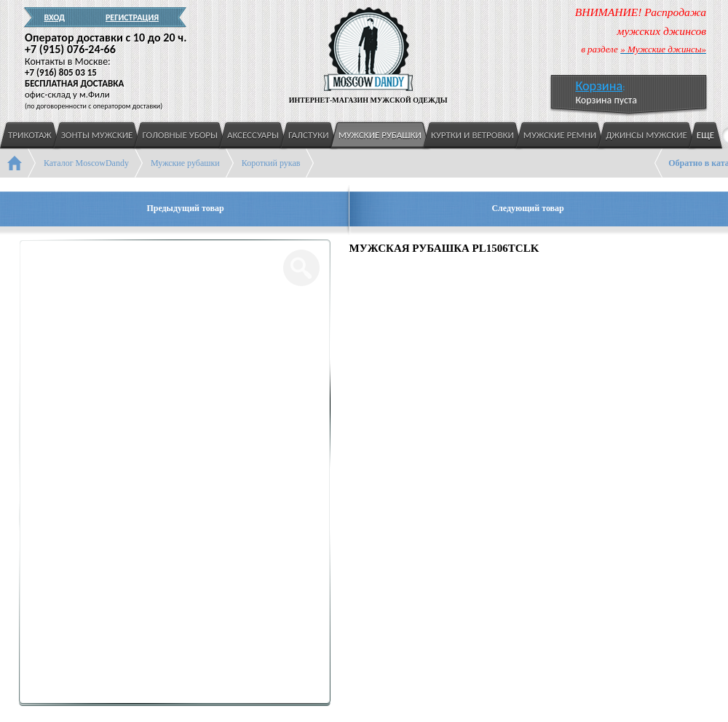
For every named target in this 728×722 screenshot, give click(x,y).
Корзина (599, 86)
